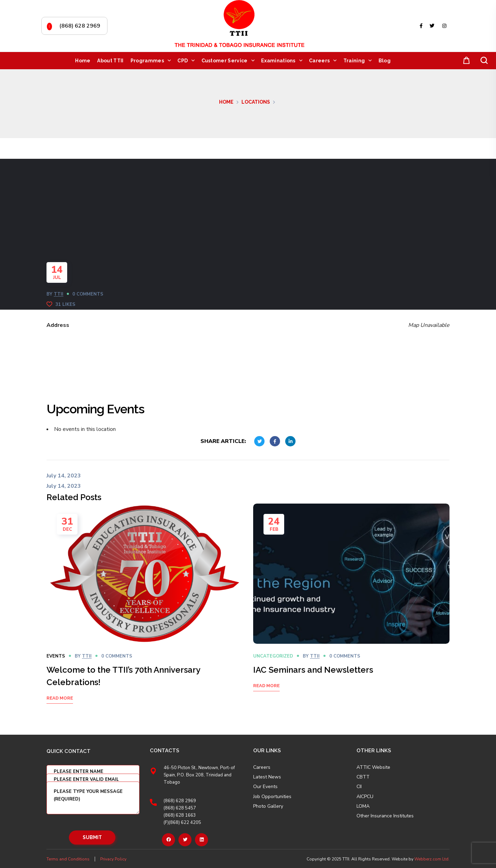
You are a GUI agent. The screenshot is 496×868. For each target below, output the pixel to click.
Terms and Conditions (68, 859)
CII (359, 787)
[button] (465, 61)
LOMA (363, 806)
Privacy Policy (113, 859)
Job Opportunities (272, 797)
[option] (145, 612)
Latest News (267, 777)
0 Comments (88, 294)
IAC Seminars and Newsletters (313, 670)
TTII (59, 294)
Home (226, 102)
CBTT (363, 777)
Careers (262, 767)
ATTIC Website (373, 767)
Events (56, 656)
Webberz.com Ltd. (432, 859)
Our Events (265, 787)
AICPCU (365, 797)
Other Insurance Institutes (385, 816)
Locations (256, 102)
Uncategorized (273, 656)
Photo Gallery (268, 806)
